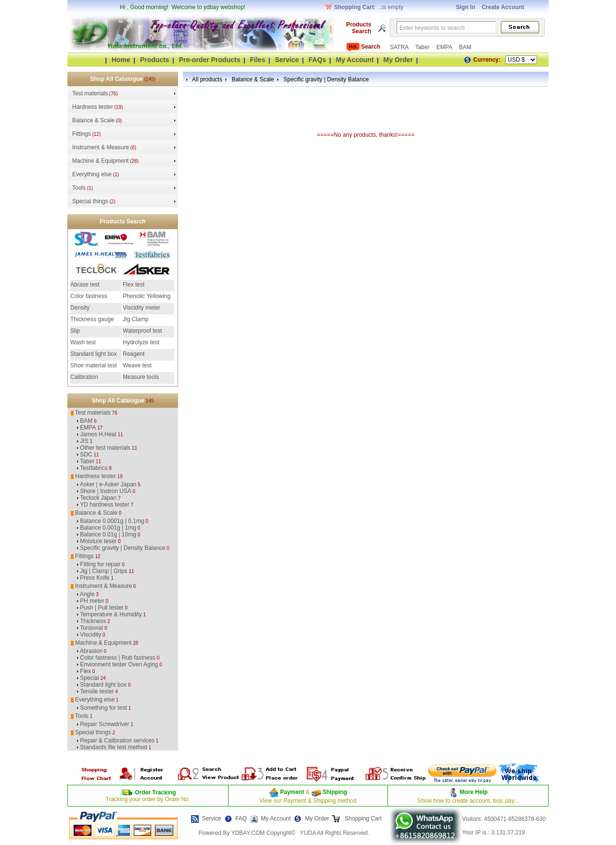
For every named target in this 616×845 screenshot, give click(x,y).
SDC (86, 455)
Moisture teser (98, 541)
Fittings (82, 134)
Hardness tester (93, 107)
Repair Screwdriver (104, 724)
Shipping (334, 792)
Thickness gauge (92, 319)
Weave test (137, 365)
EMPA (445, 47)
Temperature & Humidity (111, 614)
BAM (465, 47)
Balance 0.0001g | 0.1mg (112, 521)
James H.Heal (98, 434)
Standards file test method (113, 747)
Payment (292, 792)
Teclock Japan (98, 498)
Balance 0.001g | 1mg (108, 528)
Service (287, 60)
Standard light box (94, 354)
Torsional (91, 628)
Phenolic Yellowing (147, 296)
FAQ (241, 819)
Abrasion (91, 651)
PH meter (92, 601)
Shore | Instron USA (106, 491)
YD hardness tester (105, 505)
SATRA (400, 47)
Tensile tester (97, 691)
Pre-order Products (210, 60)
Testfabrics (94, 468)
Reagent (134, 354)
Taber (423, 47)
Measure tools (141, 377)
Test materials (90, 93)
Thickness (93, 621)
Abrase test (85, 285)
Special (89, 678)
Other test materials (105, 448)
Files (257, 60)
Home (121, 60)
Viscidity (90, 635)
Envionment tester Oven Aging (119, 664)
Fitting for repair (100, 564)
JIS (84, 441)
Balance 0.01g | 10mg (108, 534)
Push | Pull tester (102, 608)
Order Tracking (155, 793)
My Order (398, 60)
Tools (79, 188)
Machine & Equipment (100, 161)
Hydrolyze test (141, 342)
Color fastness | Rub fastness (118, 658)
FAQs (317, 60)
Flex (85, 671)
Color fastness (89, 296)
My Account (355, 60)
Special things (90, 201)
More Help (474, 792)
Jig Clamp (135, 319)
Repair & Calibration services (117, 741)
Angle (87, 594)
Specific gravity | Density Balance (122, 548)
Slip (75, 331)
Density (80, 308)
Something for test (103, 708)
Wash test (83, 342)
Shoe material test (94, 365)
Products (155, 60)
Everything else (92, 174)
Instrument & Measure (101, 147)
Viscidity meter (141, 308)
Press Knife (95, 578)
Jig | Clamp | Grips (103, 571)
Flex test (134, 285)
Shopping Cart (362, 819)
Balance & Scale (93, 120)
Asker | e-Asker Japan (108, 484)
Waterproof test (142, 331)
